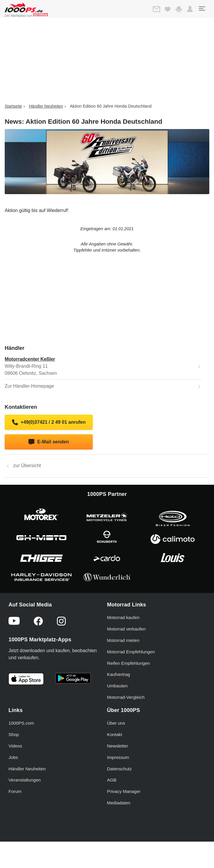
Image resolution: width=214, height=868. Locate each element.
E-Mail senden (49, 442)
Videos (15, 746)
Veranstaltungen (25, 780)
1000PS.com (21, 723)
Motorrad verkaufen (127, 629)
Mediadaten (119, 803)
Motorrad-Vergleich (126, 697)
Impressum (118, 757)
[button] (190, 9)
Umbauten (117, 686)
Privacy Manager (124, 791)
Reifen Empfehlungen (129, 663)
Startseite (13, 106)
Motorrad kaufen (123, 617)
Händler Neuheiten (46, 106)
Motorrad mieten (123, 640)
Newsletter (118, 746)
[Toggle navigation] (202, 9)
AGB (112, 780)
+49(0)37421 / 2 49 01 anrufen (49, 422)
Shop (14, 734)
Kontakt (115, 734)
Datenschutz (119, 769)
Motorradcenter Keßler (30, 359)
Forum (15, 791)
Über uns (116, 723)
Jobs (13, 757)
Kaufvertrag (119, 674)
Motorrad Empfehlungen (131, 652)
